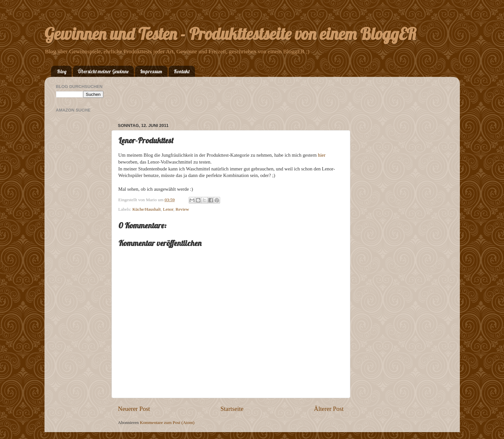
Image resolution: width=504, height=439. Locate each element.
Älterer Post (329, 409)
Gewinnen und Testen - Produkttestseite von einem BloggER (230, 34)
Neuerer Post (134, 409)
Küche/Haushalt (147, 209)
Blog (62, 71)
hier (322, 155)
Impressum (151, 71)
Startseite (232, 409)
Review (182, 209)
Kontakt (182, 71)
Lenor (168, 209)
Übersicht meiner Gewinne (103, 71)
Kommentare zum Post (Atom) (167, 422)
